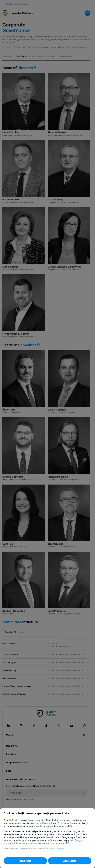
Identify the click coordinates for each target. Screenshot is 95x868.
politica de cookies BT (58, 843)
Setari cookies (57, 849)
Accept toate (70, 861)
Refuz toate (25, 861)
